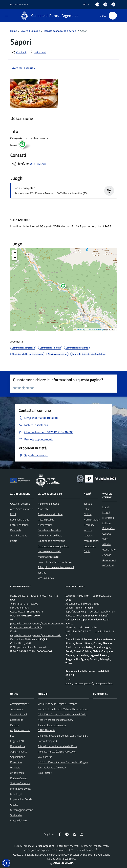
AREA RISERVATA (62, 863)
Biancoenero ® (91, 855)
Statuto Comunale (20, 783)
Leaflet (79, 330)
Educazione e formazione (52, 541)
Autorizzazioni (45, 525)
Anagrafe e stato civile (50, 514)
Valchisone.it (45, 757)
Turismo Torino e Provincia (52, 725)
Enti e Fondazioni (20, 525)
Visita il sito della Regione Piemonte (57, 704)
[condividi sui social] (19, 52)
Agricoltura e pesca (48, 504)
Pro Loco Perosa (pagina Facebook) (57, 752)
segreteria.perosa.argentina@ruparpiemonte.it (35, 635)
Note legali (16, 794)
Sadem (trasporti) (47, 741)
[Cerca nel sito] (113, 16)
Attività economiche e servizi (60, 31)
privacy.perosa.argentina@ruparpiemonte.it (89, 683)
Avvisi (87, 551)
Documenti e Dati (20, 520)
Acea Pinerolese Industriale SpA (55, 720)
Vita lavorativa (46, 578)
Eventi (106, 507)
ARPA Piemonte (47, 730)
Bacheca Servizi (19, 778)
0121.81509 (22, 608)
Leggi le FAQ (17, 741)
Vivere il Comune (30, 31)
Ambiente (43, 509)
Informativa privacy (21, 789)
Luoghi (106, 512)
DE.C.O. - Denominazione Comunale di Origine (63, 762)
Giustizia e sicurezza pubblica (53, 546)
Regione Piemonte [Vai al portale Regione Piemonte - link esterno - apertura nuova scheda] (19, 4)
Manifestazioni (92, 520)
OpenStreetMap (96, 330)
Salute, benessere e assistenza (55, 562)
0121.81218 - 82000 (26, 604)
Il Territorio (108, 518)
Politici (14, 541)
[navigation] (7, 15)
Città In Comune (85, 850)
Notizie (88, 514)
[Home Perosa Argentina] (48, 16)
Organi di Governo (20, 504)
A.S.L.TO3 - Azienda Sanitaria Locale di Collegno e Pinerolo (70, 714)
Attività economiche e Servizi (109, 550)
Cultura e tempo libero (50, 535)
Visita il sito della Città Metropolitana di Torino (63, 709)
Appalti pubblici (46, 520)
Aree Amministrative (22, 509)
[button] (65, 287)
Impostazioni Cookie (21, 799)
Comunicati (90, 546)
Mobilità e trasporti (48, 557)
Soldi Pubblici (45, 773)
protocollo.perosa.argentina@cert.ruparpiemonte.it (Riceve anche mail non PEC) (38, 625)
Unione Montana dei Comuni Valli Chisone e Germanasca (69, 736)
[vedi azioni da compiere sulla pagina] (37, 52)
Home (14, 31)
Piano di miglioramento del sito (20, 730)
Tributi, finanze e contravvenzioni (56, 567)
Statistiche (16, 815)
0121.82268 (38, 163)
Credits (14, 805)
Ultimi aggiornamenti (22, 810)
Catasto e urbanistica (49, 530)
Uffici (13, 514)
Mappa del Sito (18, 820)
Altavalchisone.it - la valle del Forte (57, 746)
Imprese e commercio (50, 551)
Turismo (42, 573)
